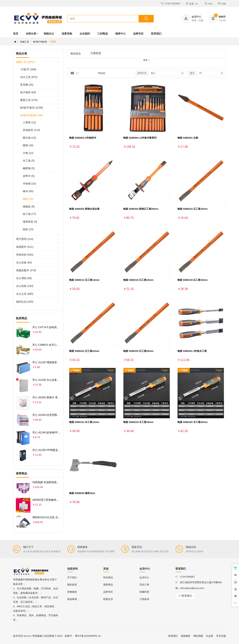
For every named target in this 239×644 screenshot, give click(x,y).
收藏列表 (144, 592)
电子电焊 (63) (28, 92)
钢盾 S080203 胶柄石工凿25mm (141, 209)
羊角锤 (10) (29, 184)
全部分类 (31, 34)
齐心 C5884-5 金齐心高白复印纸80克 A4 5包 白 (60, 345)
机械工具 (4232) (25, 62)
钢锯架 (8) (29, 207)
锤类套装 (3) (30, 222)
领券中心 (120, 34)
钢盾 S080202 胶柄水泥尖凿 (84, 209)
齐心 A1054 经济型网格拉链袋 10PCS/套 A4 (58, 415)
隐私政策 (72, 585)
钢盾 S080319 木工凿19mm (138, 422)
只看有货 (96, 53)
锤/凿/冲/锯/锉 (40, 42)
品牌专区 (138, 34)
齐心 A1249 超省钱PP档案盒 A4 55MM (55, 432)
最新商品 (108, 585)
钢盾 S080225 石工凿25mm (138, 351)
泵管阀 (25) (27, 85)
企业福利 (85, 34)
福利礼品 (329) (25, 302)
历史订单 (144, 585)
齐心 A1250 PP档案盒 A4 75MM (51, 450)
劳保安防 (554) (25, 255)
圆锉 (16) (28, 145)
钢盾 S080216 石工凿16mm (138, 280)
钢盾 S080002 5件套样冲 (83, 138)
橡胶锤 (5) (29, 168)
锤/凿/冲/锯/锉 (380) (32, 115)
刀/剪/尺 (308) (28, 69)
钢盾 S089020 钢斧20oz (82, 493)
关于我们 (72, 577)
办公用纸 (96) (24, 278)
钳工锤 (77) (29, 214)
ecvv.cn (28, 636)
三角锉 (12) (29, 122)
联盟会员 (108, 599)
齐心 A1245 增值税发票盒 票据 (50, 362)
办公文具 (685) (25, 294)
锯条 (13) (28, 229)
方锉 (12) (28, 153)
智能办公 (49, 34)
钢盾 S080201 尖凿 (188, 138)
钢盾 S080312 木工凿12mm (84, 422)
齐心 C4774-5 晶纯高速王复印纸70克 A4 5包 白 (60, 327)
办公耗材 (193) (25, 286)
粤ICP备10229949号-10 (88, 636)
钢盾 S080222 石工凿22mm (84, 351)
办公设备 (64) (24, 262)
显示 (192, 73)
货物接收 (72, 592)
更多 (146, 60)
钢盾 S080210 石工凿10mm (193, 209)
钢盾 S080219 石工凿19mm (193, 280)
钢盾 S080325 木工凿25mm (193, 422)
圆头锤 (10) (29, 138)
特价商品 (108, 577)
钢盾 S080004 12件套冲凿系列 (140, 138)
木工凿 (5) (29, 161)
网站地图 (198, 636)
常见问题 (221, 636)
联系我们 (156, 34)
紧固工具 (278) (29, 100)
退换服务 (186, 636)
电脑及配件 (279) (26, 270)
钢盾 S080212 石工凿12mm (84, 280)
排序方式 (142, 73)
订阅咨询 (144, 599)
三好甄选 (103, 34)
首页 (16, 34)
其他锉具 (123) (31, 130)
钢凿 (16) (28, 199)
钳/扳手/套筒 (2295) (32, 108)
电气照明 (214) (25, 239)
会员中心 (144, 577)
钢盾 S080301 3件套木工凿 (192, 351)
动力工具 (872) (29, 77)
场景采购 (67, 34)
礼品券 (210, 636)
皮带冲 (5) (29, 176)
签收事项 (72, 599)
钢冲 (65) (28, 191)
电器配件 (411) (25, 247)
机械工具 (25, 42)
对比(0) (102, 73)
